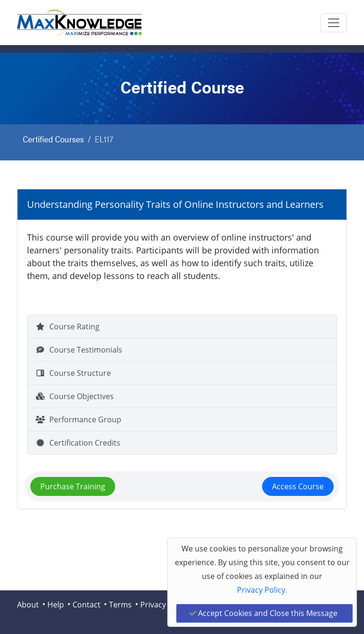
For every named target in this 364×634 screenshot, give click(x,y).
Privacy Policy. (262, 590)
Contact (86, 605)
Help (56, 605)
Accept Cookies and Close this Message (264, 613)
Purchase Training (73, 486)
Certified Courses (53, 139)
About (28, 605)
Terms (120, 605)
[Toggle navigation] (334, 23)
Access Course (298, 486)
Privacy (153, 605)
